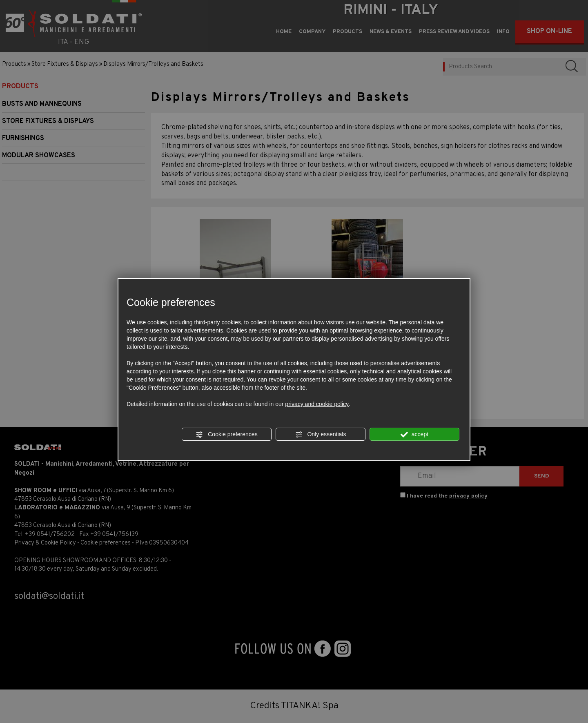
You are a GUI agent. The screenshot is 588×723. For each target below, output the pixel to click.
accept (414, 435)
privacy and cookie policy (317, 404)
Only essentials (321, 435)
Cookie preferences (226, 435)
